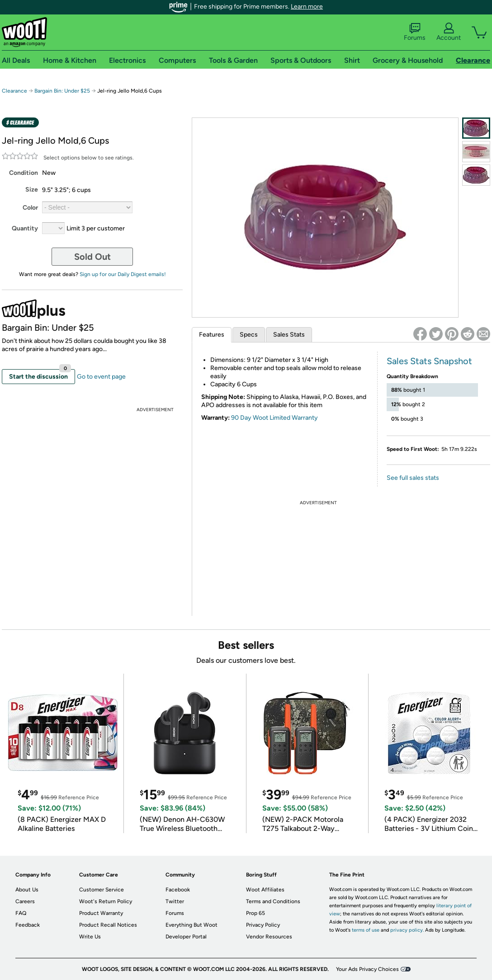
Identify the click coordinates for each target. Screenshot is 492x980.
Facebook (178, 890)
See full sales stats (413, 478)
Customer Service (102, 890)
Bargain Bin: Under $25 (62, 91)
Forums (415, 32)
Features (212, 335)
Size (32, 190)
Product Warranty (101, 913)
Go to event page (101, 377)
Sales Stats (289, 335)
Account (449, 32)
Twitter (175, 901)
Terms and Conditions (273, 901)
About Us (27, 890)
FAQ (21, 913)
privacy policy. (407, 930)
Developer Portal (186, 937)
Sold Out (92, 257)
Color (30, 208)
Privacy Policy (263, 925)
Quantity (25, 228)
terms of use (366, 930)
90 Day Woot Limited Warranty (274, 418)
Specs (249, 335)
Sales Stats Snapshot (429, 361)
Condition (24, 173)
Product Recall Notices (108, 925)
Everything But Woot (192, 925)
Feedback (28, 925)
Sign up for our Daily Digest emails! (123, 274)
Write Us (90, 937)
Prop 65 (255, 913)
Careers (25, 901)
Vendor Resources (269, 937)
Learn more (307, 7)
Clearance (14, 91)
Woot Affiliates (265, 890)
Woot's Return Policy (106, 901)
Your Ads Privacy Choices (367, 969)
